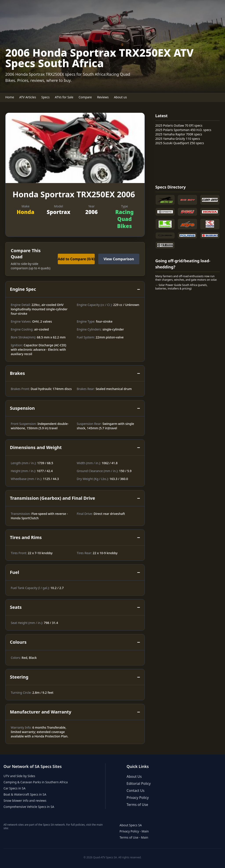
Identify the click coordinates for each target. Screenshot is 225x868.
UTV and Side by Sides (19, 776)
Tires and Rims (75, 537)
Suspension (75, 408)
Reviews (103, 97)
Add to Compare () (76, 259)
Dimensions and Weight (75, 447)
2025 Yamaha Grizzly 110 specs (178, 139)
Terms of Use (137, 805)
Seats (75, 607)
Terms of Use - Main (134, 837)
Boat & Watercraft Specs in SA (25, 794)
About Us (134, 776)
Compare (85, 97)
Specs (45, 97)
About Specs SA (131, 825)
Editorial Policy (139, 784)
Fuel (75, 572)
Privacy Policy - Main (134, 831)
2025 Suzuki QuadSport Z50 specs (180, 143)
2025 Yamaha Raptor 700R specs (179, 134)
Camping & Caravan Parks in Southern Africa (36, 782)
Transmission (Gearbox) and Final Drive (75, 498)
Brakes (75, 373)
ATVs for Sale (64, 97)
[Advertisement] (173, 164)
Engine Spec (75, 289)
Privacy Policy (138, 798)
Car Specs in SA (15, 788)
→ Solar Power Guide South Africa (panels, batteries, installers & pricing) (181, 287)
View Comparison (119, 259)
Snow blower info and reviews (25, 801)
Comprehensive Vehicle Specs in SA (29, 807)
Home (10, 97)
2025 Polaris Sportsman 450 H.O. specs (183, 130)
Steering (75, 677)
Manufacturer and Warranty (75, 712)
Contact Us (135, 791)
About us (120, 97)
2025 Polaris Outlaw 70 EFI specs (179, 125)
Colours (75, 642)
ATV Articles (28, 97)
